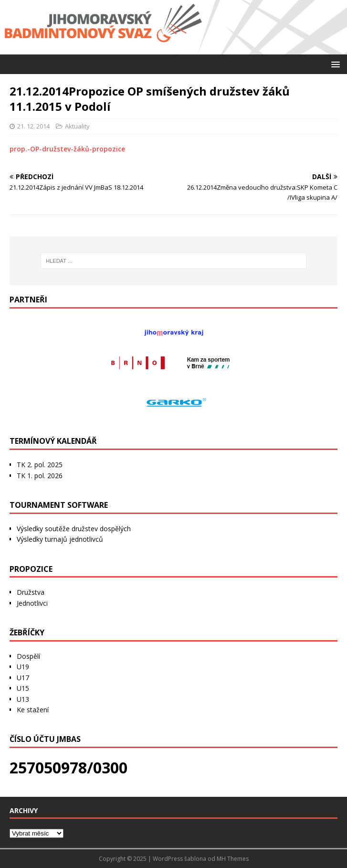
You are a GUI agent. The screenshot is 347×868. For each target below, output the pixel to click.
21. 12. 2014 (33, 126)
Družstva (31, 592)
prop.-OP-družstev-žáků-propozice (67, 149)
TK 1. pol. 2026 (40, 476)
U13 (23, 699)
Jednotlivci (32, 603)
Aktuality (77, 126)
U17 (23, 678)
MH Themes (233, 859)
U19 (23, 667)
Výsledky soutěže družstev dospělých (74, 529)
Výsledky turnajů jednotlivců (60, 539)
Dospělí (28, 656)
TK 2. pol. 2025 (40, 465)
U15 (23, 688)
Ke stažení (33, 710)
